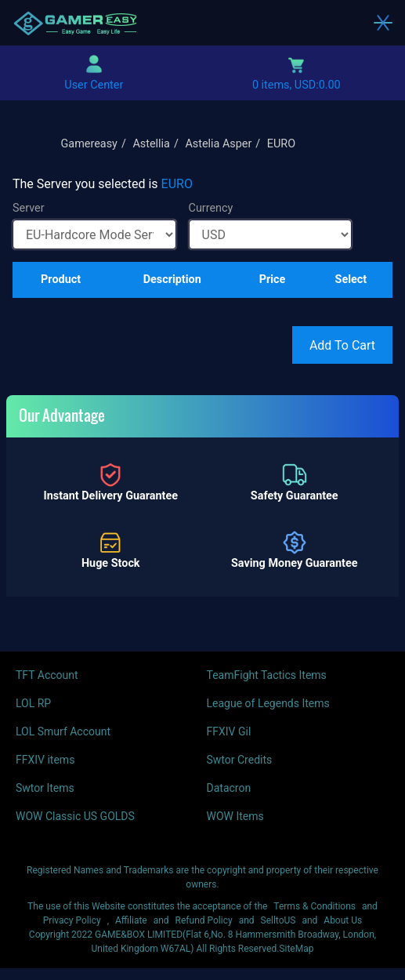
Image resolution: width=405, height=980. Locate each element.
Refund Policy (204, 920)
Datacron (229, 788)
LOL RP (33, 703)
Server (29, 208)
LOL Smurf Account (63, 731)
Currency (211, 208)
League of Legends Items (268, 703)
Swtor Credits (240, 760)
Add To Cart (342, 345)
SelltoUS (278, 920)
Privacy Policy (72, 920)
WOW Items (235, 816)
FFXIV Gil (229, 731)
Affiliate (131, 920)
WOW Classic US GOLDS (75, 816)
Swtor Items (45, 788)
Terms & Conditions (315, 906)
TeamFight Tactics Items (267, 675)
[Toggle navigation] (383, 23)
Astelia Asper (218, 144)
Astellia (151, 144)
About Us (343, 920)
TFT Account (47, 675)
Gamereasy (89, 144)
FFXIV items (45, 760)
